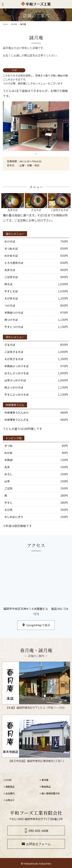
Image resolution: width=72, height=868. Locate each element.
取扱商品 (46, 787)
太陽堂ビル (41, 609)
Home (5, 24)
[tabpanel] (36, 126)
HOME (9, 780)
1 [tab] (36, 154)
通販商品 (10, 787)
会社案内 (10, 793)
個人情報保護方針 (51, 793)
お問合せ (10, 800)
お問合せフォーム (38, 844)
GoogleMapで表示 (38, 625)
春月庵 (14, 24)
